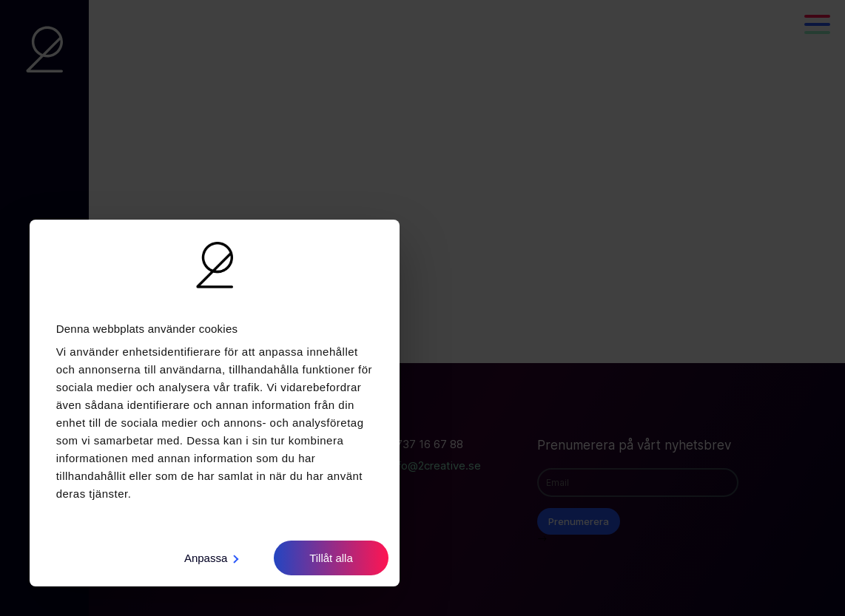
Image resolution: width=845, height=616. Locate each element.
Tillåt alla (331, 558)
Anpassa (211, 558)
